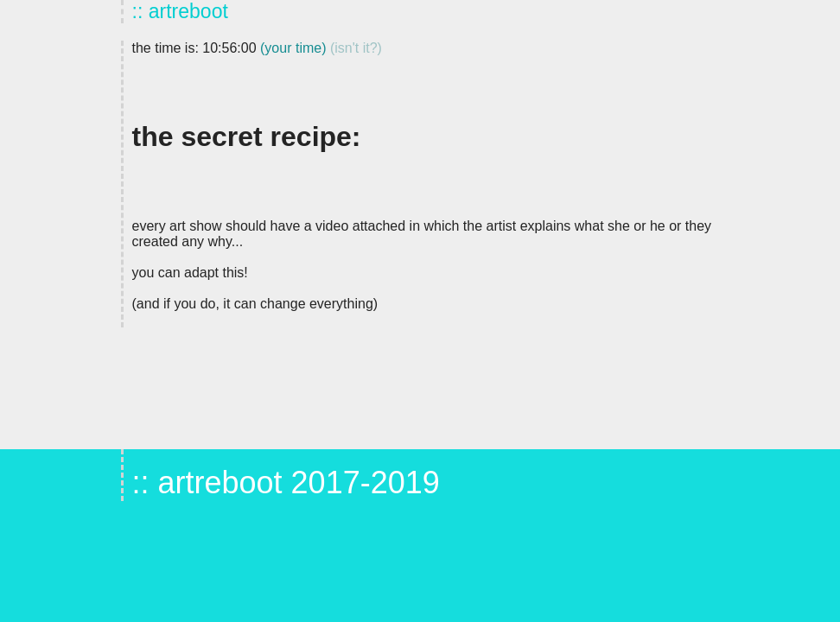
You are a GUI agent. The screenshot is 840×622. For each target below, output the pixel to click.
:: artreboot (180, 11)
